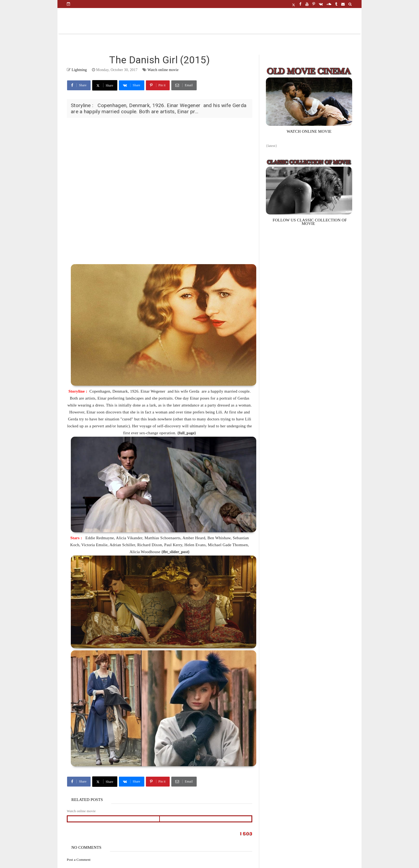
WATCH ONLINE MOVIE (309, 131)
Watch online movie (163, 70)
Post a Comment (79, 860)
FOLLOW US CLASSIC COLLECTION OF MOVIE (310, 222)
